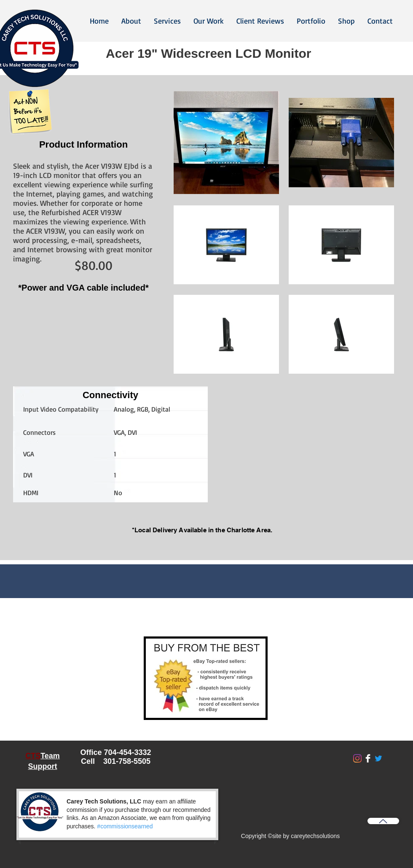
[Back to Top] (383, 821)
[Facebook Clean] (368, 758)
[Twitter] (378, 758)
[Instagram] (357, 758)
